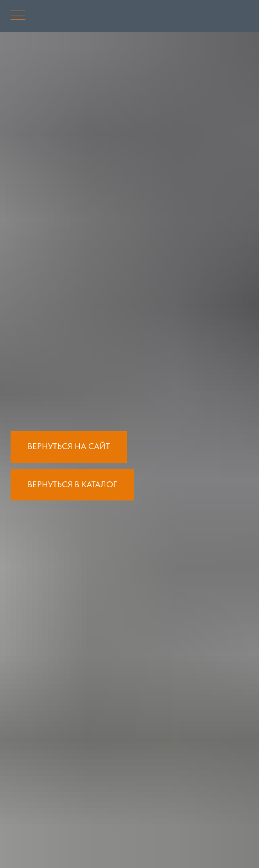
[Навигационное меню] (18, 16)
